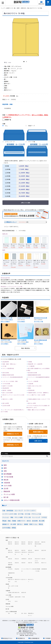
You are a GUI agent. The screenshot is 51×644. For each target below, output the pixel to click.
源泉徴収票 (44, 569)
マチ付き (44, 517)
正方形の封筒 (6, 406)
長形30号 (44, 550)
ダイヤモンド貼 (39, 321)
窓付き (29, 521)
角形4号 (5, 234)
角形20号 (30, 542)
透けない (20, 524)
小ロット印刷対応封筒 (12, 500)
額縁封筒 (10, 565)
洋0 (11, 342)
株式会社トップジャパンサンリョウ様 (12, 287)
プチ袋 (23, 597)
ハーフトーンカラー (30, 511)
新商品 (14, 528)
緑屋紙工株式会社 (29, 635)
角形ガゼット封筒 (7, 399)
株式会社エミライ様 (7, 318)
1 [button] (24, 62)
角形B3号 (24, 592)
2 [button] (27, 62)
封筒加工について (13, 434)
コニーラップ (19, 511)
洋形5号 (17, 563)
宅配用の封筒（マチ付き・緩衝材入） (39, 393)
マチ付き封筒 (6, 384)
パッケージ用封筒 (33, 381)
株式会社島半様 (5, 278)
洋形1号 (17, 559)
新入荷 (6, 497)
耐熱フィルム (33, 524)
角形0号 (10, 542)
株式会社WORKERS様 (41, 318)
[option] (25, 37)
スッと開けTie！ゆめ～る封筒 (37, 395)
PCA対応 (10, 569)
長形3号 (23, 550)
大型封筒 (31, 384)
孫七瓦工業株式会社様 (41, 340)
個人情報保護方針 (35, 638)
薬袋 (29, 388)
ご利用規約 (48, 638)
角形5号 (17, 544)
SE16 (16, 601)
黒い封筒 (42, 521)
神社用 (6, 480)
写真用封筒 (31, 390)
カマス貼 (28, 514)
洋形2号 (30, 559)
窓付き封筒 (6, 373)
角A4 (11, 320)
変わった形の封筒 (7, 393)
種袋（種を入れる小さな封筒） (37, 410)
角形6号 (23, 544)
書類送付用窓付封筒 (8, 375)
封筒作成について (13, 445)
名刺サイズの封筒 (7, 386)
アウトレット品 (36, 514)
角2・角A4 (24, 613)
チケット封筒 (19, 517)
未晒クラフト (21, 521)
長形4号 (30, 550)
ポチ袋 (4, 366)
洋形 (5, 471)
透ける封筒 (6, 403)
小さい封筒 (8, 486)
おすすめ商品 (6, 528)
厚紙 (12, 517)
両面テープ (32, 126)
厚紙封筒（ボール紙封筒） (36, 364)
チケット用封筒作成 (8, 368)
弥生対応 (17, 569)
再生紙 (4, 521)
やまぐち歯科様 (22, 340)
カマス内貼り (21, 321)
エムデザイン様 (5, 340)
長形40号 (10, 552)
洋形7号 (30, 563)
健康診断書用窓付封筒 (34, 375)
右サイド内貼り (5, 321)
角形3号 (43, 542)
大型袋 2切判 (11, 592)
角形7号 (30, 544)
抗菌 (4, 511)
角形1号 (17, 542)
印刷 (4, 115)
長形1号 (10, 550)
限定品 (41, 524)
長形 (5, 468)
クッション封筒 (9, 494)
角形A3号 (17, 592)
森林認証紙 (10, 511)
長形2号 (17, 550)
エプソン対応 (31, 569)
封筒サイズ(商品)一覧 (12, 538)
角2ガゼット (25, 579)
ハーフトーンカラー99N (10, 514)
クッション (6, 517)
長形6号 (37, 550)
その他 (16, 586)
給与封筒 (35, 521)
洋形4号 (10, 563)
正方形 (6, 488)
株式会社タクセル (8, 638)
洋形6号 (23, 563)
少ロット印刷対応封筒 (11, 612)
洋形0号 (10, 559)
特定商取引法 (21, 638)
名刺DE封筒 (18, 597)
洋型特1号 (24, 559)
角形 (4, 250)
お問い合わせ (38, 441)
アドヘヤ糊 (32, 142)
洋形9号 (37, 563)
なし (7, 126)
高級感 (26, 524)
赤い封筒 (13, 524)
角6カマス (44, 563)
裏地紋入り (6, 524)
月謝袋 (30, 362)
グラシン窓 (27, 517)
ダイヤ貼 (21, 514)
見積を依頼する (38, 432)
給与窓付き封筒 (33, 373)
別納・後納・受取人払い (9, 364)
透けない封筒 (32, 403)
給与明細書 (8, 474)
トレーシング (36, 517)
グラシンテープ (10, 142)
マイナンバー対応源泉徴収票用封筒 (13, 377)
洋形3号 (43, 559)
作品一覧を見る (25, 348)
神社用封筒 (6, 388)
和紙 (9, 521)
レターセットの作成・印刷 (10, 381)
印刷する (8, 120)
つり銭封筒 (31, 366)
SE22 (10, 601)
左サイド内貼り (39, 344)
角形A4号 (37, 542)
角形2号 (23, 542)
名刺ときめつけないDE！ (35, 386)
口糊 (4, 124)
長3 (27, 342)
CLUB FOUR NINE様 (24, 318)
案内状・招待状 (7, 390)
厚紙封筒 (7, 491)
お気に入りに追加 (25, 203)
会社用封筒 (6, 362)
